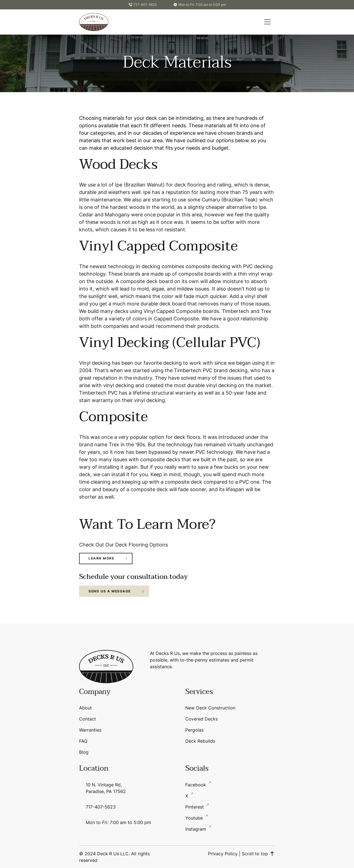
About (85, 708)
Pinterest (195, 807)
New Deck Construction (210, 708)
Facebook (196, 785)
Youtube (195, 818)
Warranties (90, 730)
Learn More (101, 558)
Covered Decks (201, 719)
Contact (88, 719)
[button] (267, 22)
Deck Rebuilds (200, 741)
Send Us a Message (110, 591)
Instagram (196, 829)
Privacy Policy (223, 854)
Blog (84, 752)
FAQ (83, 741)
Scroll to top (258, 854)
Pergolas (194, 730)
